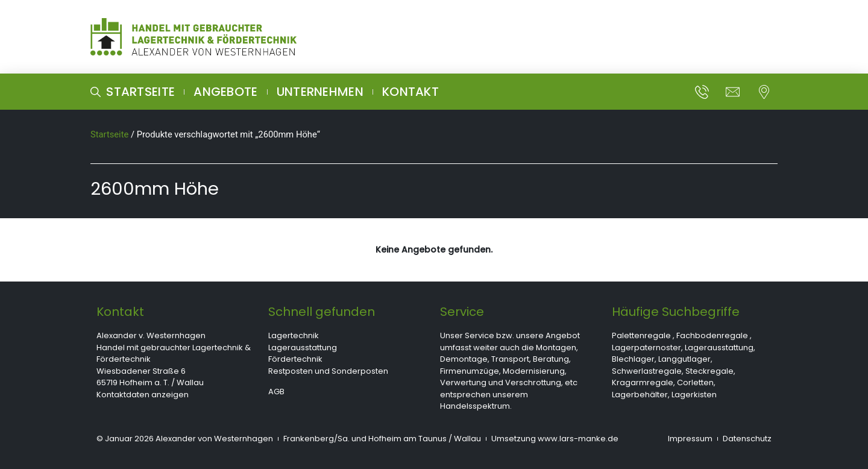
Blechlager (633, 359)
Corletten (695, 382)
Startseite (109, 134)
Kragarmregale (643, 382)
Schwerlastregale (647, 371)
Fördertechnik (295, 359)
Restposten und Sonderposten (328, 371)
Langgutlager (684, 359)
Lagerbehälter (640, 395)
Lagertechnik (294, 335)
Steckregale (709, 371)
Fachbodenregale (712, 335)
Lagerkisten (694, 395)
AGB (276, 392)
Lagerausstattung (303, 348)
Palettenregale (641, 335)
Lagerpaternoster (646, 348)
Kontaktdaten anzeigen (143, 395)
